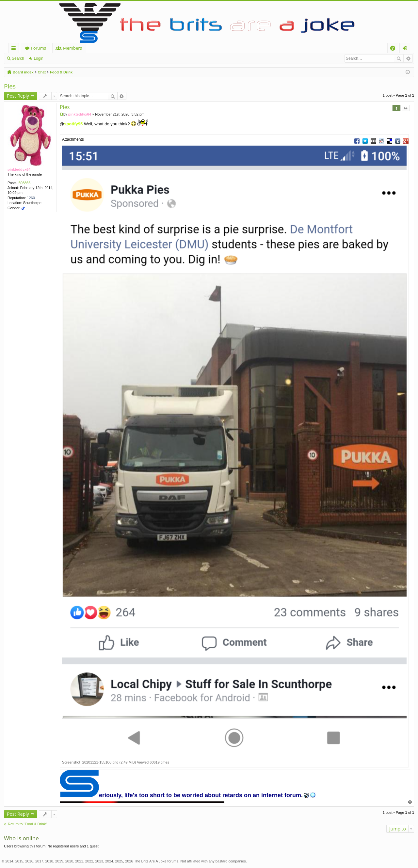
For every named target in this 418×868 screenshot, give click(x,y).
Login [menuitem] (406, 49)
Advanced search (408, 58)
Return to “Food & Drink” (27, 824)
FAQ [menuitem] (395, 49)
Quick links (15, 49)
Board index (23, 72)
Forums (39, 48)
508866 (25, 183)
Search (18, 58)
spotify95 (73, 124)
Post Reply (18, 96)
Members (72, 48)
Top (410, 802)
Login (38, 58)
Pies (10, 86)
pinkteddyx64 (19, 169)
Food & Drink (61, 72)
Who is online (21, 838)
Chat (42, 72)
